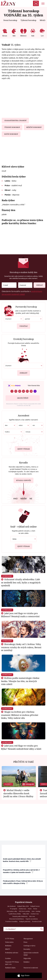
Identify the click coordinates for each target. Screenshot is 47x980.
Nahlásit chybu (10, 968)
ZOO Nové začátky (24, 911)
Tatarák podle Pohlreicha (20, 916)
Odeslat (38, 284)
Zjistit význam (24, 449)
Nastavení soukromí (31, 968)
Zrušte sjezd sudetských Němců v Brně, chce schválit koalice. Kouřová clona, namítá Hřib (22, 860)
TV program (14, 909)
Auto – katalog (36, 911)
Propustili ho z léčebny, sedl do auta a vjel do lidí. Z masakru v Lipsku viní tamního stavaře (21, 871)
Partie (30, 909)
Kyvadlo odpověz (24, 481)
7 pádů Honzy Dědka (15, 914)
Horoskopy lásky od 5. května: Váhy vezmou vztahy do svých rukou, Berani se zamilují (21, 647)
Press (25, 942)
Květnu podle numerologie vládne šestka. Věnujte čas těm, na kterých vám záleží (20, 681)
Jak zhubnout (12, 906)
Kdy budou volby (12, 911)
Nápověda (27, 958)
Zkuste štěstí (23, 398)
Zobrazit (23, 372)
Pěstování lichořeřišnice (17, 919)
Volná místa (9, 942)
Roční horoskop (11, 134)
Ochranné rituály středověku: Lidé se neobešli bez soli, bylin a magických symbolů (21, 582)
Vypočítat (24, 325)
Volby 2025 (26, 914)
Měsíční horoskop (34, 127)
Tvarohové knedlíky (11, 921)
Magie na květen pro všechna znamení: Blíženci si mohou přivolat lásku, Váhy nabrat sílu (20, 715)
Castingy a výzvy (29, 946)
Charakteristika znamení (15, 120)
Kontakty (27, 949)
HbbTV (8, 949)
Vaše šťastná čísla (34, 385)
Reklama (8, 946)
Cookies (8, 958)
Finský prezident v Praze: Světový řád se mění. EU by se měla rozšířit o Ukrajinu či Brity (23, 882)
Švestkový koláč (37, 921)
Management (28, 939)
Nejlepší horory (35, 906)
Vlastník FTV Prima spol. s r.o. (12, 963)
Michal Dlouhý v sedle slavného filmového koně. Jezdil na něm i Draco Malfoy (18, 793)
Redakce (27, 962)
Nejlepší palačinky (25, 921)
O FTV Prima (10, 939)
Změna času (23, 909)
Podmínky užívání (12, 953)
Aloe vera (32, 916)
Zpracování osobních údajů (31, 954)
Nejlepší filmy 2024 (23, 906)
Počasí (35, 909)
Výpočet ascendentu (32, 919)
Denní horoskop (10, 20)
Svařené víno (35, 914)
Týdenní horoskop (28, 20)
